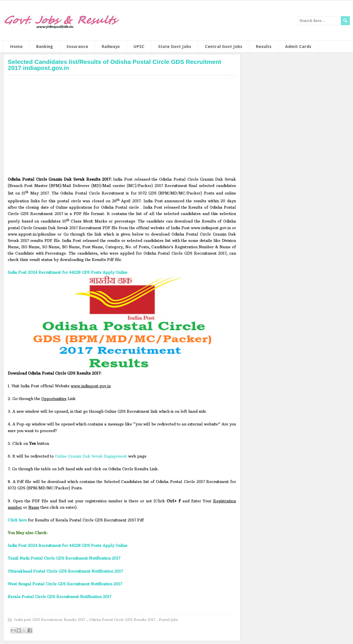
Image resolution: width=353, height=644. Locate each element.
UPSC (139, 47)
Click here (17, 520)
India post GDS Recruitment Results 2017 (50, 620)
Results (264, 47)
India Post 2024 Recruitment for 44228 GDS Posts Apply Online (68, 272)
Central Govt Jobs (224, 47)
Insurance (77, 47)
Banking (44, 47)
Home (16, 47)
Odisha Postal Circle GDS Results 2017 (123, 620)
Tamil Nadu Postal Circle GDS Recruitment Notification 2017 (64, 558)
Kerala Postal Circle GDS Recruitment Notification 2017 (60, 597)
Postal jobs (168, 620)
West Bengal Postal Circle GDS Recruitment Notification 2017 (65, 584)
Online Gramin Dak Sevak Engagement (91, 456)
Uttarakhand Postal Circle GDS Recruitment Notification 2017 (65, 571)
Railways (111, 47)
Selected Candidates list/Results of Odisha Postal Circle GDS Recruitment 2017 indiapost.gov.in (115, 65)
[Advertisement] (122, 129)
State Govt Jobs (175, 47)
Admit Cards (298, 47)
